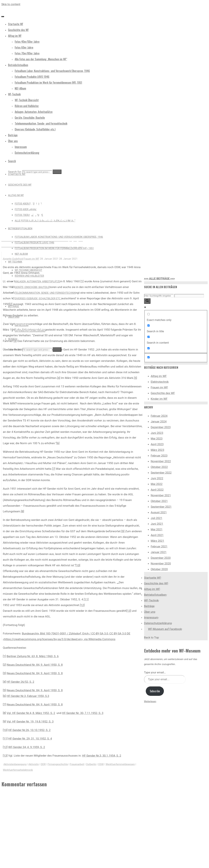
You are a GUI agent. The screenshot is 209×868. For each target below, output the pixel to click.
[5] (135, 378)
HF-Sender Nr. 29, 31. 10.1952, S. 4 (30, 739)
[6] (58, 443)
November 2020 (161, 563)
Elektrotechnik (160, 382)
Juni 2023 (157, 433)
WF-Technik (151, 600)
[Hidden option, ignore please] (149, 357)
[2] (4, 665)
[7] (54, 469)
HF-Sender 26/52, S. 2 (20, 682)
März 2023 (158, 450)
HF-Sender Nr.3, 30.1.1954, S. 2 (102, 756)
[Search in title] (149, 325)
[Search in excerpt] (149, 348)
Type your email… (155, 672)
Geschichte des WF (163, 393)
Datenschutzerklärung (158, 623)
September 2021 (161, 507)
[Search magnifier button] (147, 301)
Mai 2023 (157, 439)
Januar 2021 (159, 552)
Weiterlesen (150, 701)
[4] (59, 378)
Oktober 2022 (159, 467)
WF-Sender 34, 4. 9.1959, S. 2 (27, 747)
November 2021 (161, 495)
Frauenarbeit (77, 764)
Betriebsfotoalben (155, 595)
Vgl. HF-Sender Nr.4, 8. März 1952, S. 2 (31, 713)
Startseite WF (153, 578)
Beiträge (149, 606)
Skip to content (11, 4)
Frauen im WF (42, 189)
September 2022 (161, 473)
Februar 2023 (159, 456)
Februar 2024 (159, 416)
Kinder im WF (159, 399)
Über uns (150, 612)
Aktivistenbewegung (15, 764)
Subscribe (155, 691)
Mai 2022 (157, 484)
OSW (101, 764)
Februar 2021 (159, 546)
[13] (129, 611)
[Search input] (159, 296)
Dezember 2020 (161, 558)
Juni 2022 (157, 478)
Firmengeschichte (58, 764)
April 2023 (157, 444)
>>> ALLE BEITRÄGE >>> (159, 278)
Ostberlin (91, 764)
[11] (86, 599)
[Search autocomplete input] (189, 296)
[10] (78, 565)
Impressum (151, 617)
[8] (23, 511)
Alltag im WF (159, 376)
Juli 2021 (157, 518)
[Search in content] (149, 337)
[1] (82, 281)
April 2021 (157, 535)
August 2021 (159, 512)
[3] (15, 341)
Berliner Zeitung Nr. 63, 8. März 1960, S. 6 (33, 656)
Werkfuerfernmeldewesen (120, 764)
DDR (43, 764)
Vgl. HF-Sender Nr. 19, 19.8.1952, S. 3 (30, 721)
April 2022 (157, 490)
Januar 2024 (159, 421)
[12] (82, 605)
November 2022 (161, 461)
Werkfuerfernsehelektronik (18, 770)
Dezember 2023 (161, 427)
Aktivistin (34, 764)
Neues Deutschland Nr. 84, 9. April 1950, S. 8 (35, 665)
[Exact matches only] (149, 314)
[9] (123, 531)
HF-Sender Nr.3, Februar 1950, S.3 (28, 696)
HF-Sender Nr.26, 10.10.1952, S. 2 (29, 730)
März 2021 (158, 541)
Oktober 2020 (159, 569)
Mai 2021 (157, 529)
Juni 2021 (157, 524)
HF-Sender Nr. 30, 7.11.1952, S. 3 (83, 713)
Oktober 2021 (159, 501)
